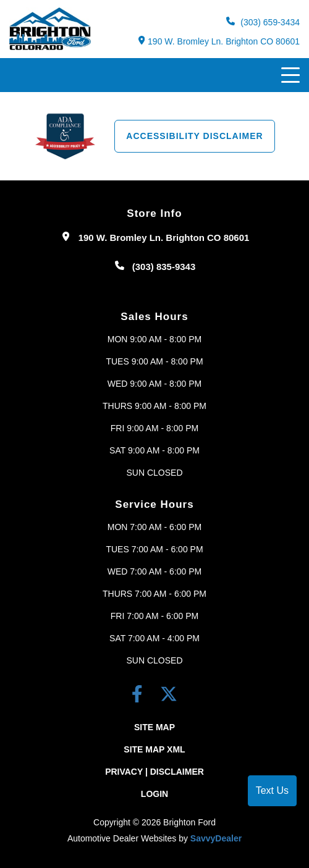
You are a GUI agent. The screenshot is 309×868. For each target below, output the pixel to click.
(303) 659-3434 (263, 22)
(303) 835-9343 (164, 267)
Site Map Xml (154, 749)
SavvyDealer (216, 838)
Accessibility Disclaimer (194, 136)
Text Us (272, 790)
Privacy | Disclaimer (154, 772)
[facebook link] (139, 697)
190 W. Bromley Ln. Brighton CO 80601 (219, 41)
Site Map (154, 727)
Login (154, 794)
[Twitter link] (169, 697)
